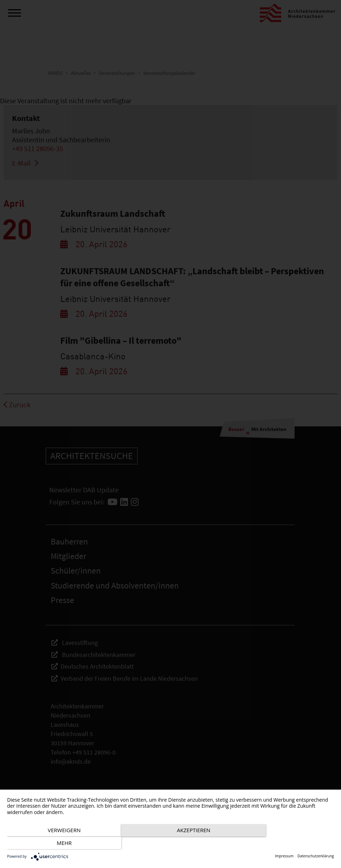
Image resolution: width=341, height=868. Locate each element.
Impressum (284, 856)
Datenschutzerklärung (316, 856)
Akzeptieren (170, 844)
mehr (285, 844)
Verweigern (56, 844)
